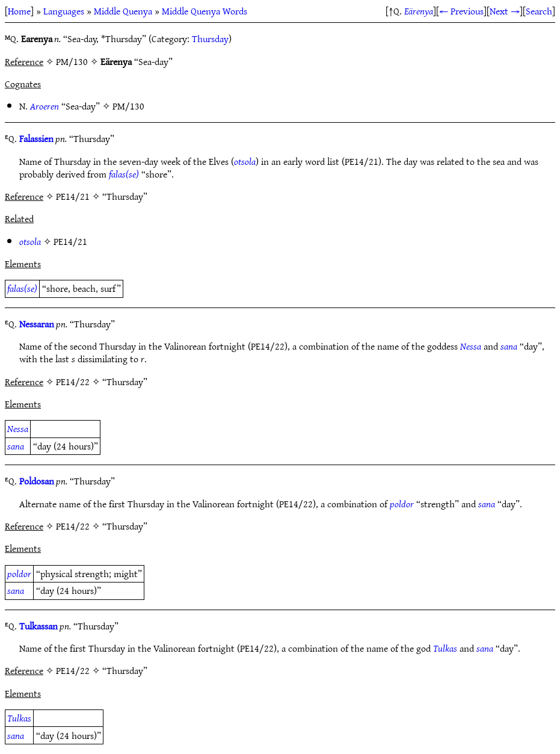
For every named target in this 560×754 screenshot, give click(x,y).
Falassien (36, 138)
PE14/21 (70, 241)
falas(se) (124, 174)
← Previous (461, 11)
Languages (64, 11)
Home (19, 11)
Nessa (471, 346)
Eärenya (419, 11)
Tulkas (445, 648)
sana (509, 346)
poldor (402, 504)
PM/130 (128, 106)
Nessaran (37, 324)
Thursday (210, 39)
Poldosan (37, 481)
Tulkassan (38, 626)
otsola (245, 161)
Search (539, 11)
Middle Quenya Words (205, 11)
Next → (505, 11)
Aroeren (45, 106)
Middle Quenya (123, 11)
